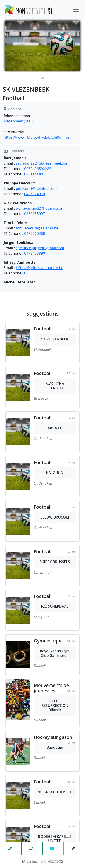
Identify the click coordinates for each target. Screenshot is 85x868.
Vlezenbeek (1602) (19, 121)
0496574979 (35, 194)
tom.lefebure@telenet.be (37, 228)
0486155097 (35, 214)
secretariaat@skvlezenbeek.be (42, 163)
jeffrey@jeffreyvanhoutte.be (40, 268)
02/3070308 (34, 174)
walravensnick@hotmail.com (40, 208)
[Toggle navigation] (76, 10)
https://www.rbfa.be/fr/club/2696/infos (37, 137)
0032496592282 (38, 169)
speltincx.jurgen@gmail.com (40, 248)
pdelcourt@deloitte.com (36, 188)
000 (27, 273)
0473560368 (35, 233)
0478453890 (35, 253)
